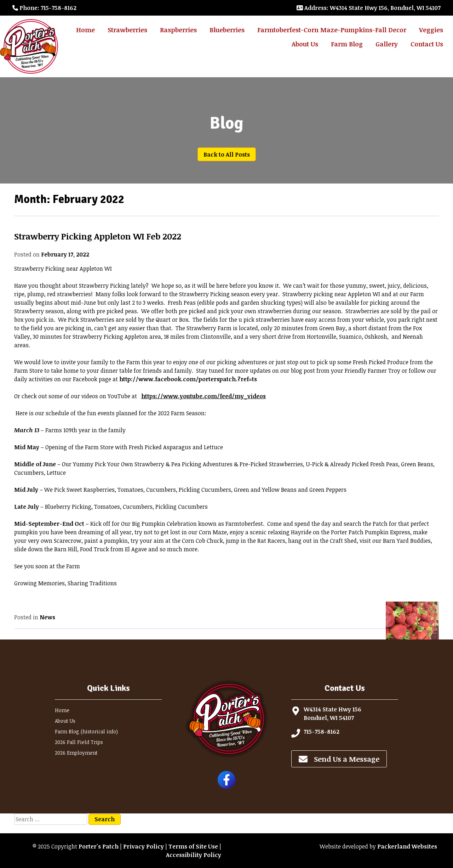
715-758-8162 (322, 732)
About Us (305, 44)
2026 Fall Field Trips (79, 742)
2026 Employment (76, 753)
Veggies (431, 30)
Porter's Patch (99, 846)
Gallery (387, 44)
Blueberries (227, 30)
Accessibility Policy (194, 855)
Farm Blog (347, 44)
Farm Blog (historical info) (86, 731)
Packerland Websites (407, 846)
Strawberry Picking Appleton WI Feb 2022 (98, 236)
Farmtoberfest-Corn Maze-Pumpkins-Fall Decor (332, 30)
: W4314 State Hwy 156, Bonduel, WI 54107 (369, 8)
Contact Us (427, 44)
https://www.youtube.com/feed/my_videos (203, 396)
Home (85, 30)
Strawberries (127, 30)
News (47, 617)
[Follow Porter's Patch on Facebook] (226, 787)
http (188, 379)
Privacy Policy (144, 846)
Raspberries (178, 30)
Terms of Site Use (193, 846)
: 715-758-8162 (44, 8)
